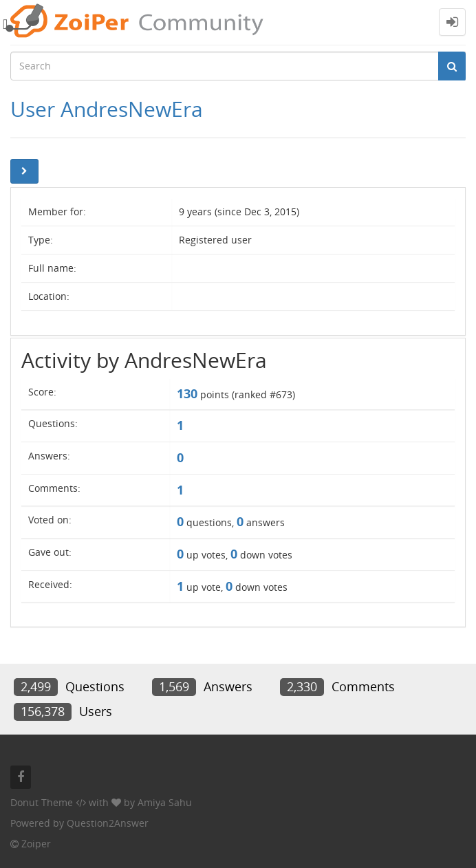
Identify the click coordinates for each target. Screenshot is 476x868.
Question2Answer (108, 823)
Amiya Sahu (165, 802)
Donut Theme (42, 802)
